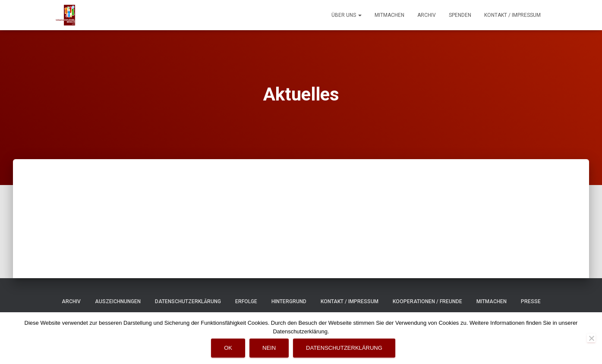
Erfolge (246, 301)
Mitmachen (389, 15)
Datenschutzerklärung (188, 301)
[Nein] (591, 338)
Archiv (427, 15)
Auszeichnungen (118, 301)
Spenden (460, 15)
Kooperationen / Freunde (427, 301)
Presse (531, 301)
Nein (269, 348)
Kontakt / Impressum (512, 15)
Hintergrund (289, 301)
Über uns (347, 15)
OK (228, 348)
